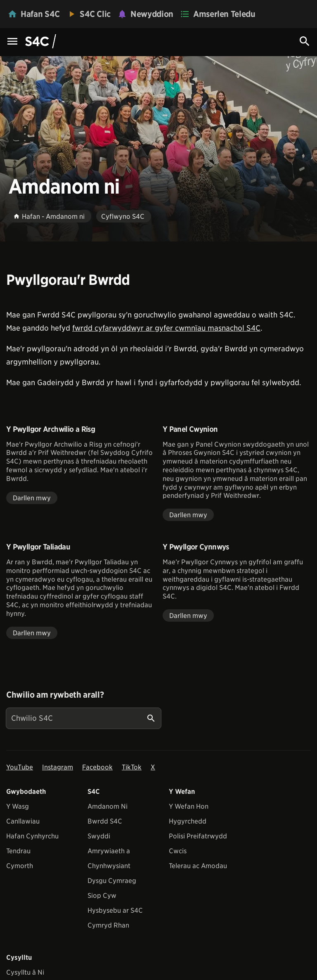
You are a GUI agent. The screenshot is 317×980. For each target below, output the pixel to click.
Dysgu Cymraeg (112, 881)
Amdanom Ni (108, 806)
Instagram (58, 767)
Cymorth (20, 866)
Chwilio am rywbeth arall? (55, 695)
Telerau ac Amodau (198, 866)
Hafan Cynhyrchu (32, 836)
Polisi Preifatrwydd (198, 836)
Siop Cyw (102, 896)
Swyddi (99, 836)
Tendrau (18, 851)
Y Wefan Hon (189, 806)
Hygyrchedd (188, 821)
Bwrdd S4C (105, 821)
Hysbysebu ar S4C (115, 910)
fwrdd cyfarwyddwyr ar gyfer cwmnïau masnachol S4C (166, 328)
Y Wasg (18, 806)
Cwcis (178, 851)
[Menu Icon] (12, 42)
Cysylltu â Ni (25, 972)
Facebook (97, 767)
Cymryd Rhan (108, 925)
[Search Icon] (305, 41)
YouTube (20, 767)
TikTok (132, 767)
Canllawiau (23, 821)
